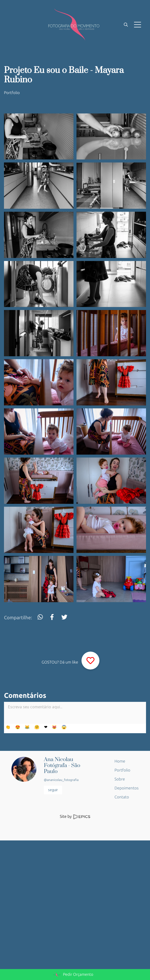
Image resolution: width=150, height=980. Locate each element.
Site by (75, 817)
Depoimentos (127, 788)
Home (120, 761)
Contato (122, 797)
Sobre (120, 779)
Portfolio (12, 93)
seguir (53, 790)
